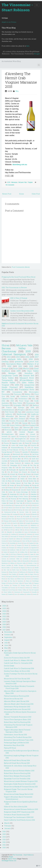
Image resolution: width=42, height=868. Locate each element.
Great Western (27, 468)
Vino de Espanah (34, 590)
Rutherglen (13, 470)
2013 (18, 357)
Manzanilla (26, 561)
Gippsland (34, 548)
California (26, 454)
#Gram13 (33, 472)
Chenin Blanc (32, 479)
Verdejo (4, 590)
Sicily (33, 423)
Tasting (30, 470)
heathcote (35, 414)
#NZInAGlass (35, 528)
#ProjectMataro (27, 380)
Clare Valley (33, 371)
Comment (34, 539)
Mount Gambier (6, 565)
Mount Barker (32, 456)
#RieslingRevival (20, 439)
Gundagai (15, 514)
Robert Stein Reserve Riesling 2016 (17, 773)
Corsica (4, 541)
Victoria (34, 443)
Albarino (10, 508)
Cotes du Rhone (7, 481)
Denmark (5, 436)
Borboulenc (33, 532)
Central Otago (23, 445)
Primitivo (33, 445)
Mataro (4, 496)
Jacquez (28, 514)
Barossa (22, 416)
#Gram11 (24, 472)
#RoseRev (10, 416)
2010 (9, 366)
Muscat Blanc (17, 459)
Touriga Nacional (7, 452)
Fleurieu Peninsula (17, 421)
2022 (3, 401)
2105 (37, 505)
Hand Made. (33, 552)
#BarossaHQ (24, 525)
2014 (9, 357)
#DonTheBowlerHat (7, 528)
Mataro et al (33, 364)
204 (26, 530)
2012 (27, 357)
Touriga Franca (25, 585)
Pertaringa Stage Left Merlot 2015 (16, 743)
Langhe (27, 556)
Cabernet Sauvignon (14, 354)
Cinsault (32, 434)
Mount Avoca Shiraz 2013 (13, 699)
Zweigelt (28, 523)
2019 (31, 366)
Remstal (22, 576)
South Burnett (32, 450)
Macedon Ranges (6, 561)
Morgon (12, 516)
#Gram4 (28, 474)
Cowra (36, 427)
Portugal (8, 576)
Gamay (25, 423)
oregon (16, 525)
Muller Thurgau (19, 565)
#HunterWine (6, 439)
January (7, 828)
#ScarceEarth (35, 503)
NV (3, 392)
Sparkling (29, 387)
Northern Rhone (27, 570)
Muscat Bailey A (6, 568)
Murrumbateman (31, 565)
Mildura (12, 563)
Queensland (20, 501)
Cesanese (28, 536)
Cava (22, 490)
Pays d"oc (5, 499)
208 (33, 505)
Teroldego (26, 485)
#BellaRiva (34, 525)
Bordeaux (7, 490)
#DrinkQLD (18, 528)
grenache (19, 361)
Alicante (17, 508)
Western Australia (26, 441)
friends (4, 594)
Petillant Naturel (16, 483)
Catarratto (30, 534)
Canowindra (5, 534)
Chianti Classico (31, 490)
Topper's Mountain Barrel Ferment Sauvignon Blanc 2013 (17, 731)
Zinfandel (5, 448)
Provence (30, 519)
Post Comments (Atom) (21, 267)
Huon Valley (5, 554)
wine (3, 488)
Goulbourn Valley (15, 550)
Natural (4, 519)
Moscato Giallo (21, 563)
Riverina (8, 430)
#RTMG (6, 530)
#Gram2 (13, 474)
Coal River (35, 454)
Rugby (5, 581)
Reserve (35, 576)
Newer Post (7, 194)
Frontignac (12, 548)
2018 (31, 359)
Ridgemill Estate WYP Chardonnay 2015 (19, 812)
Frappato (4, 494)
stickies (29, 594)
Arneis (13, 445)
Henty (22, 514)
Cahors (27, 510)
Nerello (37, 568)
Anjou (26, 532)
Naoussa (30, 568)
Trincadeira (5, 588)
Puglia (37, 519)
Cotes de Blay (26, 541)
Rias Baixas (11, 579)
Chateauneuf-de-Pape (10, 512)
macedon (25, 452)
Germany (17, 481)
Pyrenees (17, 394)
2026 (4, 606)
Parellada (34, 496)
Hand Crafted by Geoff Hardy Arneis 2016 (19, 820)
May (6, 648)
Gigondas (26, 548)
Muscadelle (26, 516)
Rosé (16, 368)
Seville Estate (9, 666)
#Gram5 (36, 474)
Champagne (14, 465)
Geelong (19, 548)
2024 (3, 421)
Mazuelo (34, 514)
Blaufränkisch (13, 479)
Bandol (4, 510)
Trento (35, 585)
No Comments (10, 185)
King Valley (17, 403)
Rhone (3, 579)
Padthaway (23, 572)
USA (9, 472)
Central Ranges (26, 432)
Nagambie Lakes (17, 443)
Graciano (33, 439)
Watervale (5, 445)
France (9, 407)
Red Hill (15, 576)
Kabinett (6, 556)
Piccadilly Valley (23, 574)
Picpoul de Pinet (21, 519)
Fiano (4, 425)
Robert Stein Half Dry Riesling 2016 (17, 722)
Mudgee (12, 373)
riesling (5, 361)
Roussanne (31, 403)
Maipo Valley (17, 561)
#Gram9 (26, 528)
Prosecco (33, 436)
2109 (5, 508)
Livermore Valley (14, 559)
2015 (9, 182)
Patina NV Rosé (10, 748)
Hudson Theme (12, 859)
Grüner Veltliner (16, 425)
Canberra (27, 463)
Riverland (13, 441)
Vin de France (12, 590)
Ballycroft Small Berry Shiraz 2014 (17, 760)
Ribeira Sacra (21, 579)
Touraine (15, 585)
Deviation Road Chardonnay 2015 (17, 815)
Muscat (34, 516)
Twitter (9, 523)
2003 (23, 488)
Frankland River (27, 389)
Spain (16, 427)
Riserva (29, 579)
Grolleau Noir (24, 552)
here (28, 46)
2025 (29, 505)
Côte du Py (5, 543)
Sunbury (10, 583)
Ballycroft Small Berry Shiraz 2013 (17, 763)
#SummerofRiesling (17, 448)
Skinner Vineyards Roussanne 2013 (18, 717)
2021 (33, 399)
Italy (20, 412)
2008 (17, 385)
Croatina (34, 541)
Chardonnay (9, 351)
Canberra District (27, 396)
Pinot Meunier (14, 450)
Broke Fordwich (16, 463)
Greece (5, 552)
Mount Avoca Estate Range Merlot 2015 (19, 794)
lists (16, 594)
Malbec (28, 394)
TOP (38, 866)
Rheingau (6, 521)
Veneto (11, 503)
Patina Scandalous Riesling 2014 (16, 696)
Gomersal (4, 550)
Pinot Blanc (28, 483)
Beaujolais (7, 454)
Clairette (11, 539)
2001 (24, 505)
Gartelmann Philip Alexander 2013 (17, 707)
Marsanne (14, 182)
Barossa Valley (14, 348)
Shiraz (5, 345)
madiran (22, 594)
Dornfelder (13, 543)
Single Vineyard (10, 387)
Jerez (37, 554)
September (8, 637)
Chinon (35, 536)
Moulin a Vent (32, 563)
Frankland (34, 545)
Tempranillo (7, 380)
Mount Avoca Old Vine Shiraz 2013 (17, 679)
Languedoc (15, 456)
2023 (33, 416)
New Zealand (20, 419)
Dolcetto (6, 456)
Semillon (29, 373)
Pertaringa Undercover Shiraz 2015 (17, 709)
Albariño (30, 488)
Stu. (17, 91)
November (8, 632)
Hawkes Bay (33, 481)
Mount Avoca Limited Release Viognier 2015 (21, 781)
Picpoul (4, 470)
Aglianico (34, 461)
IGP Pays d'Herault (16, 554)
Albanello (9, 532)
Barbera (36, 405)
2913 (3, 532)
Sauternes (20, 581)
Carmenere (21, 534)
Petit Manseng (24, 499)
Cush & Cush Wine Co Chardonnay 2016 (19, 668)
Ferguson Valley (7, 468)
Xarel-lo (15, 523)
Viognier (30, 182)
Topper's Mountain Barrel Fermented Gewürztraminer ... (18, 798)
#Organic (22, 410)
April (6, 651)
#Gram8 (23, 476)
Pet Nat (4, 483)
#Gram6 (7, 476)
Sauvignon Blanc (14, 364)
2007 (27, 405)
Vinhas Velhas (22, 590)
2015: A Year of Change (19, 298)
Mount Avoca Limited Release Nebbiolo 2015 (21, 809)
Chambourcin (35, 510)
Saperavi (30, 501)
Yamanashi (26, 592)
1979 (11, 530)
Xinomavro (17, 592)
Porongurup (23, 436)
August (7, 640)
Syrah (13, 396)
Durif (37, 441)
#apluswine (24, 461)
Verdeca (35, 588)
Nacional (16, 568)
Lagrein (13, 436)
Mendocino (5, 563)
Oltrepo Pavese (13, 572)
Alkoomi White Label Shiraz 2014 (16, 701)
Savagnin (14, 521)
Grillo (21, 494)
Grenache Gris (13, 552)
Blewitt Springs (18, 510)
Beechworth (17, 454)
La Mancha (19, 556)
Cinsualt (4, 539)
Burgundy (15, 490)
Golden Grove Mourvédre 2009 (22, 311)
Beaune (10, 510)
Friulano (4, 548)
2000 (31, 476)
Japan (32, 554)
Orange (5, 368)
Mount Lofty (6, 459)
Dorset (20, 543)
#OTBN (27, 503)
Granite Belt (29, 375)
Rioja (23, 450)
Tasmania (6, 405)
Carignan (25, 430)
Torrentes (7, 585)
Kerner (12, 556)
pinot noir (34, 361)
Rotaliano (36, 579)
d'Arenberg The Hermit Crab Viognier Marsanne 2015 (21, 80)
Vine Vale (19, 503)
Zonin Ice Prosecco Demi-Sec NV (17, 658)
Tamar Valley (28, 583)
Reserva (28, 576)
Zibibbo (21, 523)
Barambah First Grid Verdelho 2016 (17, 779)
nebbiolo (9, 414)
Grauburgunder (34, 550)
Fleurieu (6, 443)
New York (7, 570)
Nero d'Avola (34, 410)
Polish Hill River (7, 501)
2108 (36, 530)
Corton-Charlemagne (14, 541)
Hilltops (21, 407)
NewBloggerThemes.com (9, 861)
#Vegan (32, 419)
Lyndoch (34, 559)
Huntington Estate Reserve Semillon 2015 (20, 784)
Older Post (36, 194)
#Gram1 (16, 472)
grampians (36, 523)
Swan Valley (19, 583)
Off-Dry (26, 459)
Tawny (19, 485)
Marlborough (22, 414)
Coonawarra (17, 392)
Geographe (17, 405)
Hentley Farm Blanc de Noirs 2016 (17, 671)
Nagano (23, 568)
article (9, 432)
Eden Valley (28, 382)
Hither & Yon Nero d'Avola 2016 (16, 807)
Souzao (12, 485)
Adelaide (22, 434)
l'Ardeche (10, 594)
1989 (16, 530)
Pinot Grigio (24, 401)
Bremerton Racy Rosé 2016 (14, 745)
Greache (34, 512)
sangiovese (29, 385)
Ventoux (28, 588)
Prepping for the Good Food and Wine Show (19, 277)
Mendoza (4, 516)
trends (35, 594)
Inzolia (26, 554)
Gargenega (13, 494)
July (6, 643)
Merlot (26, 368)
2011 (20, 366)
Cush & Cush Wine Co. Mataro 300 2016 (18, 660)
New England (30, 425)
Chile (3, 492)
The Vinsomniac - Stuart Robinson (17, 7)
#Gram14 (5, 474)
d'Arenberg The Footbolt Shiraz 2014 (18, 737)
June (6, 645)
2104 (31, 530)
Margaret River (27, 378)
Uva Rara (20, 588)
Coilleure (18, 539)
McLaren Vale (23, 182)
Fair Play (33, 465)
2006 (32, 407)
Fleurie (26, 545)
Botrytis (4, 463)
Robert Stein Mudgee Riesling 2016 (17, 776)
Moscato (4, 441)
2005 (16, 430)
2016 (37, 354)
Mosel (18, 516)
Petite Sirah (11, 519)
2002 (17, 488)
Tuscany (13, 588)
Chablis (22, 479)
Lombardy (26, 559)
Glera (24, 481)
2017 (37, 357)
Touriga (34, 485)
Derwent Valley (24, 512)
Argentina (34, 508)
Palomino (31, 572)
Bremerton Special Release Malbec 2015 (19, 771)
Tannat (27, 443)
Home (22, 194)
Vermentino (23, 399)
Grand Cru (25, 550)
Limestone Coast (32, 412)
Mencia (23, 456)
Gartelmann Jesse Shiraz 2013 (15, 735)
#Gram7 (15, 476)
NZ (35, 468)
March (7, 823)
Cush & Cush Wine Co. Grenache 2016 (18, 663)
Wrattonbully (8, 389)
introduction (7, 525)
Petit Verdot (10, 412)
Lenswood (34, 556)
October (7, 635)
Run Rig (12, 581)
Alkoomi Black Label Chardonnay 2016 (19, 704)
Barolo (37, 488)
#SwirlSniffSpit (8, 505)
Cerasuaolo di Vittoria (16, 536)
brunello (34, 592)
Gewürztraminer (8, 410)
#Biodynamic (35, 452)
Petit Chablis (13, 574)
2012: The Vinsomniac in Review (14, 287)
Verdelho (35, 430)
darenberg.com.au (20, 164)
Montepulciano (8, 434)
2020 (12, 401)
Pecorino (13, 499)
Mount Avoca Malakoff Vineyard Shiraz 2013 (21, 787)
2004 (17, 423)
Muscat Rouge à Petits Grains (18, 496)
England (31, 543)
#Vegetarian (17, 505)
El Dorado (24, 465)
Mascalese (34, 561)
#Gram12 (10, 488)
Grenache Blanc (6, 514)
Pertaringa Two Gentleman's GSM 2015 (19, 817)
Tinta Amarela (29, 521)
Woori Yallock (8, 592)
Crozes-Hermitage (22, 492)
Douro (25, 543)
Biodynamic (6, 423)
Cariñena (13, 534)
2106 (29, 448)
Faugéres (19, 545)
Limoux (4, 559)
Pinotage (34, 499)
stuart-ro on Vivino (9, 22)
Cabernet (26, 427)
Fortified (34, 492)
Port (3, 576)
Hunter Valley (8, 382)
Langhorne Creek (10, 375)
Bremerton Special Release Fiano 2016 (19, 740)
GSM (17, 468)
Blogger (37, 54)
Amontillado (18, 532)
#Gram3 (20, 474)
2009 (19, 371)
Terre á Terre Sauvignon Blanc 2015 (17, 719)
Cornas (10, 492)
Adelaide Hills (15, 359)
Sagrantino (22, 470)
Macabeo (34, 494)
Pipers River (33, 574)
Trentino (17, 452)
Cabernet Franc (8, 399)
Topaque (36, 583)
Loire (27, 494)
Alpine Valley (25, 508)
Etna (13, 545)
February (8, 826)
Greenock (32, 421)
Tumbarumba (14, 461)
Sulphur (21, 521)
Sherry (28, 581)
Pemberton (6, 427)
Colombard (26, 539)
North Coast (16, 570)
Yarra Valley (8, 378)
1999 (21, 530)
